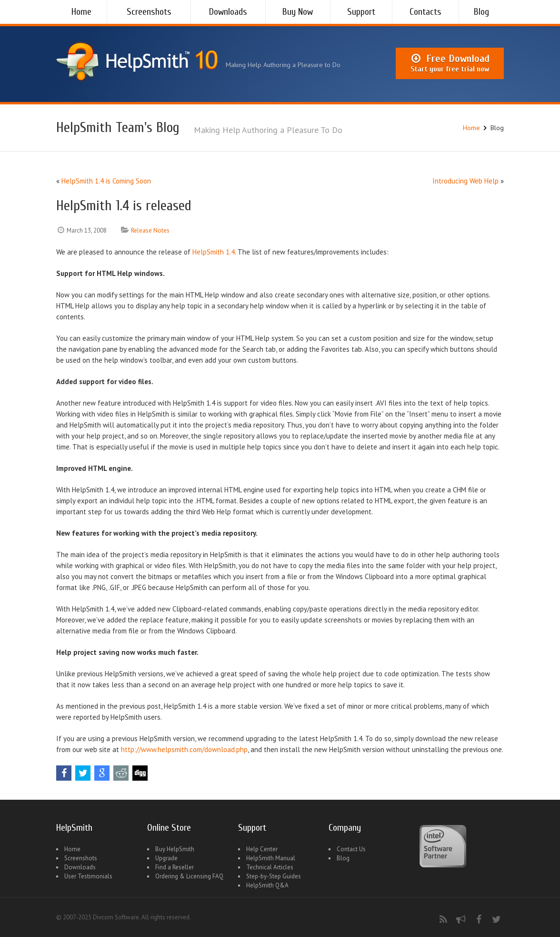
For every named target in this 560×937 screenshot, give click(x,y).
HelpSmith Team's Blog (118, 127)
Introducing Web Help (465, 181)
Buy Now (298, 12)
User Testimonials (88, 876)
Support (361, 12)
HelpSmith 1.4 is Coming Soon (106, 181)
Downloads (228, 12)
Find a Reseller (175, 867)
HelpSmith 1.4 (214, 252)
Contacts (425, 12)
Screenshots (149, 12)
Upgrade (166, 858)
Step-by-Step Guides (274, 876)
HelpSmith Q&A (267, 885)
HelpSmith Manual (271, 858)
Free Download (450, 63)
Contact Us (351, 849)
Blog (481, 12)
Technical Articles (270, 867)
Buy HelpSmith (175, 849)
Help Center (262, 849)
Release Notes (150, 230)
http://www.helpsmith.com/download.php (184, 749)
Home (81, 12)
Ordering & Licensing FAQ (189, 876)
